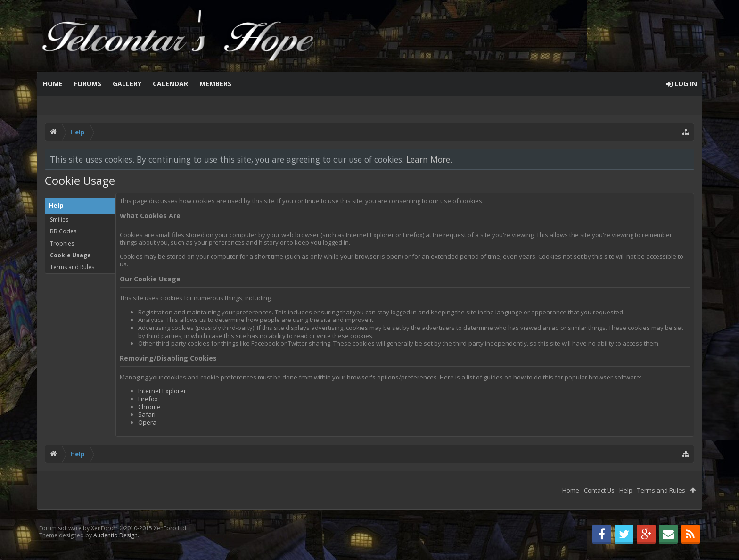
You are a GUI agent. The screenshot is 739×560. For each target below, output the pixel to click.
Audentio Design (115, 535)
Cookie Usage (70, 255)
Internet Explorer (162, 391)
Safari (147, 414)
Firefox (148, 399)
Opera (147, 422)
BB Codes (63, 231)
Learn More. (429, 159)
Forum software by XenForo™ (113, 528)
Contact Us (599, 490)
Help (626, 490)
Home (53, 84)
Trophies (62, 243)
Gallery (127, 84)
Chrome (149, 407)
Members (215, 84)
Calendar (170, 84)
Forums (88, 84)
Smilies (59, 219)
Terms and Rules (72, 267)
